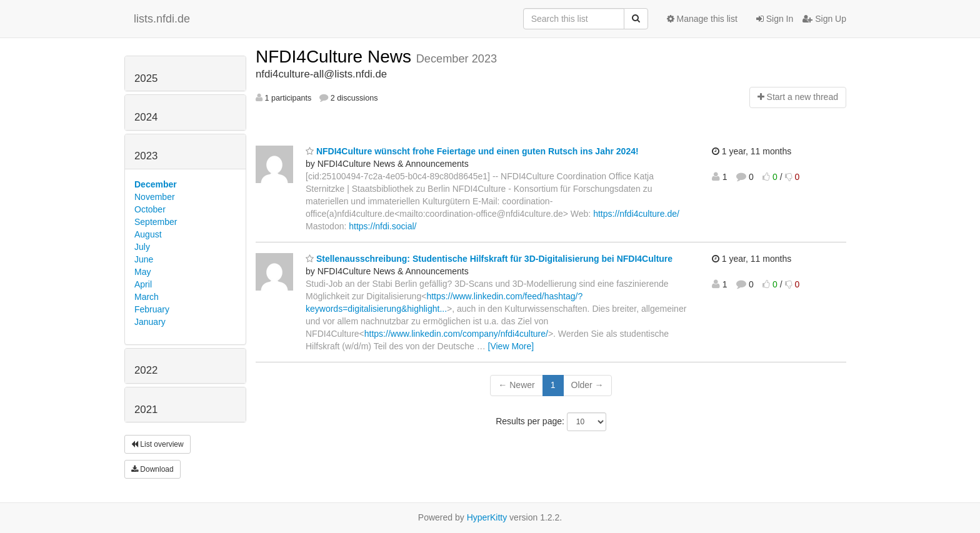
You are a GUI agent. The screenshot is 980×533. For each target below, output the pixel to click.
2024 (146, 117)
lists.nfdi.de (162, 19)
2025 (146, 78)
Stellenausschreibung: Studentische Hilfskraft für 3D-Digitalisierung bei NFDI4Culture (489, 259)
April (143, 284)
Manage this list (702, 19)
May (142, 272)
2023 (146, 156)
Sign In (775, 19)
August (148, 234)
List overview (157, 444)
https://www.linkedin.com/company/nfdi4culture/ (456, 334)
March (147, 297)
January (150, 322)
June (144, 259)
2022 (146, 370)
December (156, 184)
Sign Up (824, 19)
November (155, 197)
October (150, 209)
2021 (146, 410)
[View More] (511, 346)
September (156, 222)
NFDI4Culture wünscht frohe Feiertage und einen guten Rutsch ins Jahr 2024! (472, 151)
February (152, 309)
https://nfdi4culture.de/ (636, 214)
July (142, 247)
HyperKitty (487, 517)
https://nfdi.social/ (382, 226)
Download (152, 469)
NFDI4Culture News (336, 57)
